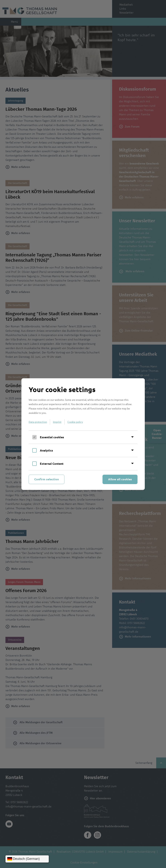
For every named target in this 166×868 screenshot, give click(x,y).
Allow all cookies (120, 479)
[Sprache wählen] (27, 859)
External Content (52, 464)
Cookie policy (75, 422)
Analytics (46, 450)
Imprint (57, 422)
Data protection (38, 422)
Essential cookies (52, 437)
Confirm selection (47, 479)
